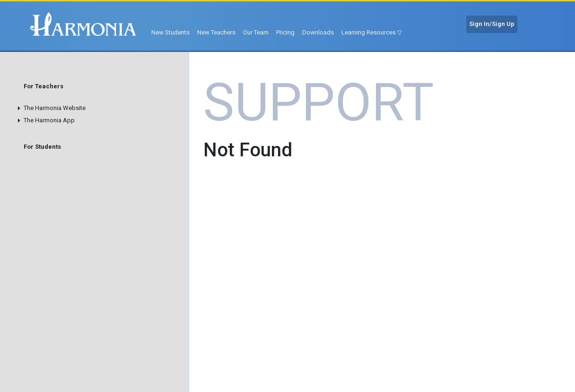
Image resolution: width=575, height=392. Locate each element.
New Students (170, 32)
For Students (42, 147)
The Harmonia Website (55, 108)
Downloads (318, 32)
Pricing (285, 32)
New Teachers (216, 32)
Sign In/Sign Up (492, 24)
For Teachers (44, 86)
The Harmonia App (49, 120)
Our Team (256, 32)
